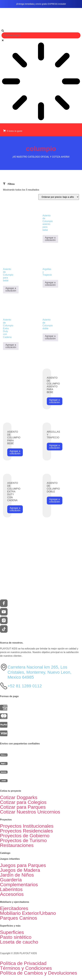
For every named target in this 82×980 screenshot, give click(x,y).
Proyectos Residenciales (26, 831)
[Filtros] (4, 184)
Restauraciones (17, 845)
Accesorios (12, 894)
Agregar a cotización (50, 239)
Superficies (12, 932)
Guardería (11, 880)
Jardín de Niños (17, 875)
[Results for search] (41, 82)
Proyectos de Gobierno (25, 836)
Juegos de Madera (20, 870)
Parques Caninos (18, 918)
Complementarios (19, 885)
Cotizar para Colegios (23, 802)
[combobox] (41, 35)
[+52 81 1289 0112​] (4, 686)
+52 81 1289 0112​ (25, 686)
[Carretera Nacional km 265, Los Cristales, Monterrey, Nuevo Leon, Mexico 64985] (4, 667)
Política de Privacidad (23, 963)
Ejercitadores (14, 908)
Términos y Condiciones (26, 968)
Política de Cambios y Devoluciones (39, 973)
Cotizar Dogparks (19, 797)
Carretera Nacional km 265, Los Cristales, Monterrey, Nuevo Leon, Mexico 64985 (39, 672)
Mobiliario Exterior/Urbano (28, 913)
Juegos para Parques (23, 865)
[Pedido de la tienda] (59, 197)
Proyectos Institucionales (27, 826)
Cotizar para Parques (23, 807)
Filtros (11, 184)
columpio (41, 149)
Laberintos (11, 889)
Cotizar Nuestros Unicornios (30, 812)
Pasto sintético (16, 937)
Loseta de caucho (19, 942)
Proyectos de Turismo (23, 840)
